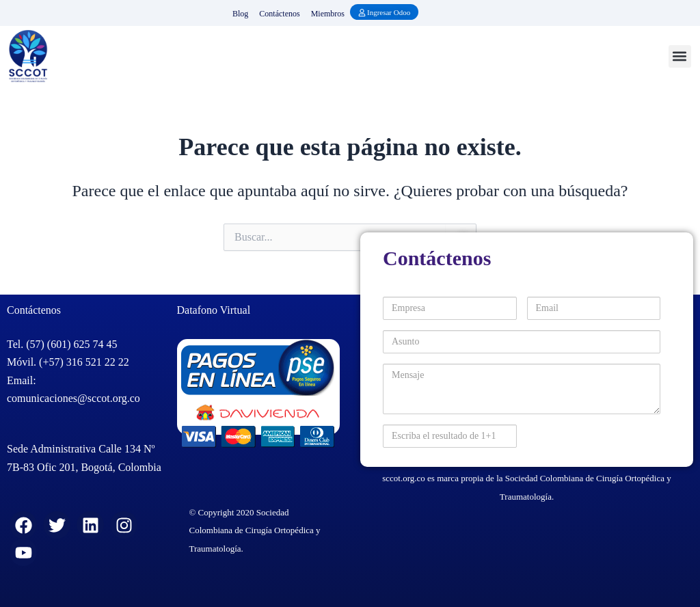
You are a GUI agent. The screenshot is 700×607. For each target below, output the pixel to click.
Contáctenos (279, 14)
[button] (680, 56)
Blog (240, 14)
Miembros (328, 14)
